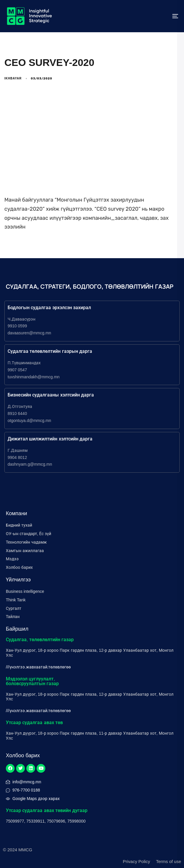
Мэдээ (12, 559)
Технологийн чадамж (26, 542)
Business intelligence (25, 591)
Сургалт (14, 608)
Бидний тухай (19, 525)
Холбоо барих (19, 567)
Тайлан (13, 617)
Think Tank (16, 600)
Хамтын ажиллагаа (25, 551)
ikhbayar (13, 78)
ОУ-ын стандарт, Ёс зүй (29, 534)
